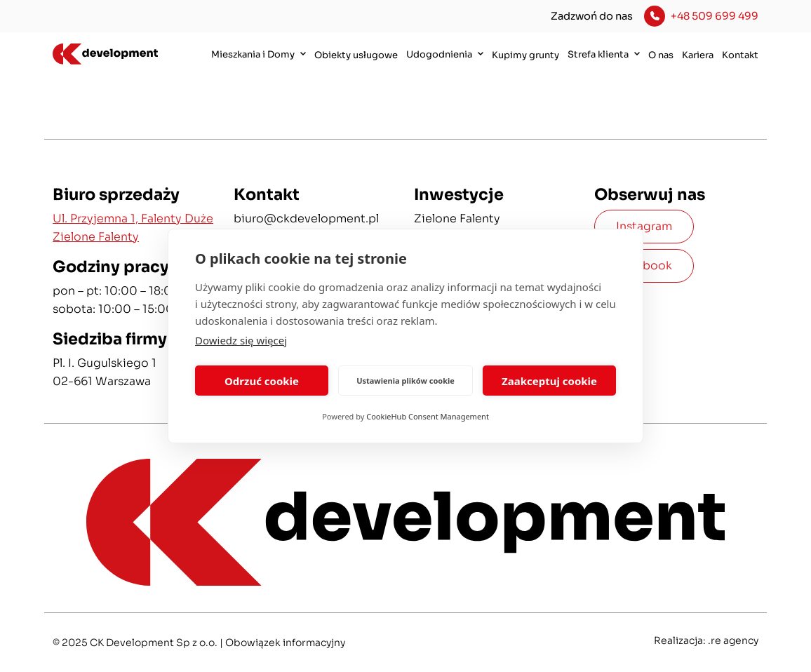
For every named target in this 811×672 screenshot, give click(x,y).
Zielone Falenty (457, 219)
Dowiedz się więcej (241, 340)
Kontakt (740, 55)
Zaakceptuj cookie (549, 381)
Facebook (644, 266)
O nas (661, 55)
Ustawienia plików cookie (405, 381)
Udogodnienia (445, 54)
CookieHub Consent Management (428, 416)
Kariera (698, 55)
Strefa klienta (604, 54)
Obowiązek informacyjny (285, 643)
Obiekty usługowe (356, 55)
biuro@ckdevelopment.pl (306, 219)
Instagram (644, 226)
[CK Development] (103, 54)
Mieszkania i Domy (259, 54)
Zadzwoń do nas (592, 16)
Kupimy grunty (525, 55)
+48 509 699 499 (715, 16)
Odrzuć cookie (262, 381)
